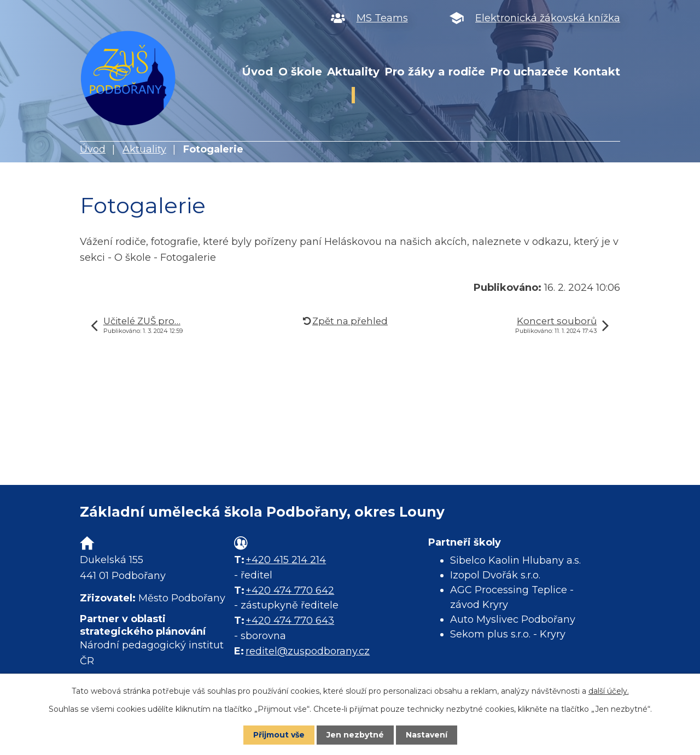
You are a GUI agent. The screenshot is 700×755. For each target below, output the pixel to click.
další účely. (609, 691)
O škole (300, 72)
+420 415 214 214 (286, 560)
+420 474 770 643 (290, 621)
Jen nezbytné (355, 735)
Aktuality (353, 72)
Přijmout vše (279, 735)
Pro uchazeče (529, 72)
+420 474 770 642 (290, 590)
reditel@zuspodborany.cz (308, 651)
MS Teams (382, 18)
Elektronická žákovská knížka (548, 18)
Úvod (257, 72)
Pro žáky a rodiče (435, 72)
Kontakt (597, 72)
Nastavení (427, 735)
